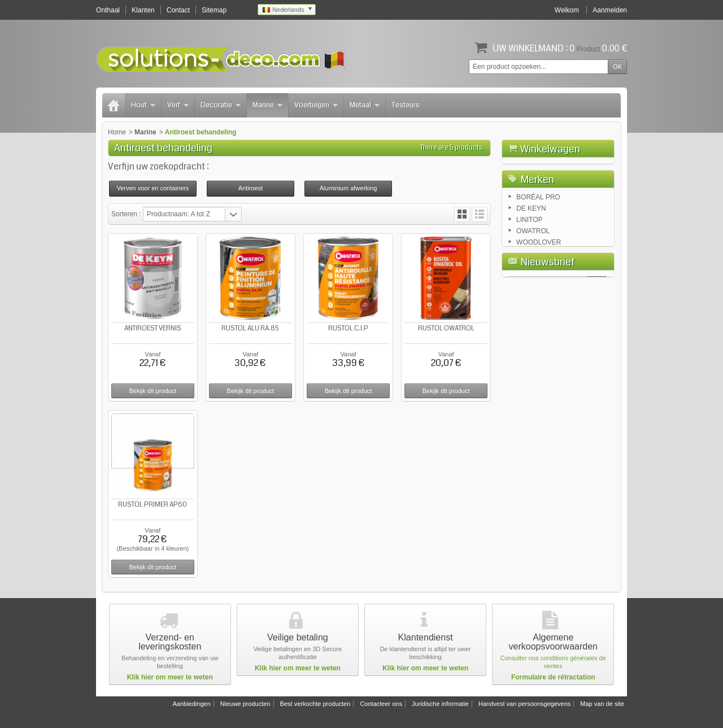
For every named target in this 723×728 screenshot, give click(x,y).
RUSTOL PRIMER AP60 (153, 505)
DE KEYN (531, 270)
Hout (143, 105)
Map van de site (602, 704)
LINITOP (529, 281)
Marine (267, 105)
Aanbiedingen (191, 704)
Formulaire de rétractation (553, 677)
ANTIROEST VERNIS (153, 328)
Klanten (143, 10)
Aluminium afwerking (348, 188)
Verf (178, 105)
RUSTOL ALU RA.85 (250, 328)
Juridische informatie (440, 704)
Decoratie (221, 105)
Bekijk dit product (153, 391)
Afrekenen (589, 212)
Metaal (365, 105)
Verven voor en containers (153, 188)
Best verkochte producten (315, 704)
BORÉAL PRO (538, 259)
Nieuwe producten (245, 704)
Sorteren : (127, 214)
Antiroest (251, 188)
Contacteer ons (381, 704)
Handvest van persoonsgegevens (524, 704)
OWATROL (533, 293)
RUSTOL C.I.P (348, 328)
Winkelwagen (550, 149)
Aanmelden (610, 10)
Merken (537, 240)
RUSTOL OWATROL (446, 328)
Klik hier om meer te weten (170, 677)
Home (117, 132)
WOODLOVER (539, 304)
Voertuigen (316, 105)
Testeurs (406, 105)
